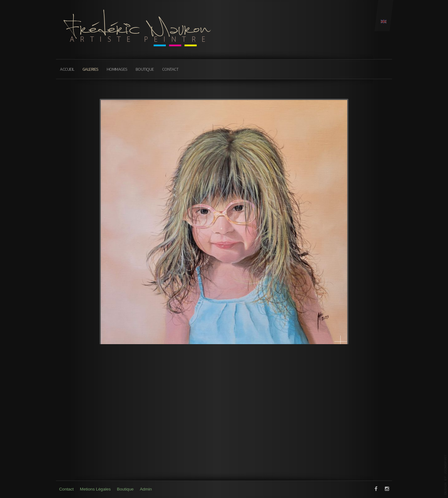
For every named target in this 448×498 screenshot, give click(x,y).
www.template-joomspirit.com (446, 475)
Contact (170, 69)
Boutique (145, 69)
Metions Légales (95, 489)
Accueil (67, 69)
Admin (146, 489)
